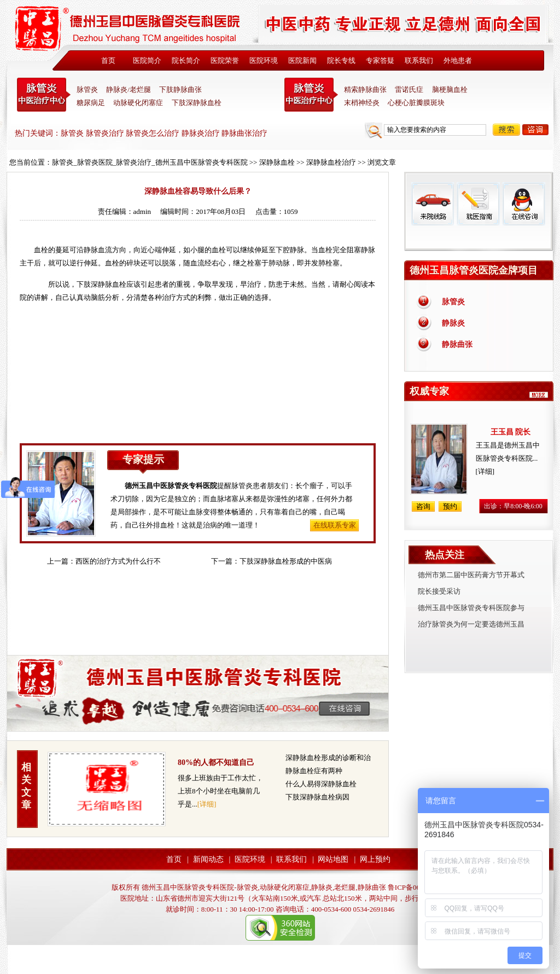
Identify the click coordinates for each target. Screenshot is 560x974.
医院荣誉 (225, 60)
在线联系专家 (335, 525)
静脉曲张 (457, 344)
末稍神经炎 (311, 95)
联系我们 (419, 60)
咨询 (535, 130)
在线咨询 (523, 204)
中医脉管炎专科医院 (44, 95)
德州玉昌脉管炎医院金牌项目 (474, 270)
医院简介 (147, 60)
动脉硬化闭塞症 (138, 103)
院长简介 (186, 60)
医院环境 (264, 60)
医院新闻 (302, 60)
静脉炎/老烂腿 (129, 89)
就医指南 (478, 204)
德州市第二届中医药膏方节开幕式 (471, 575)
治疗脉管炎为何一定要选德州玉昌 (471, 624)
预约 (450, 506)
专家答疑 (380, 60)
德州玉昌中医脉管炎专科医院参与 (471, 608)
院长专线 (341, 60)
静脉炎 (453, 323)
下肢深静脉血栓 (197, 103)
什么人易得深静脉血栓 (321, 784)
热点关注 (445, 555)
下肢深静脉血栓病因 (317, 797)
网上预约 (375, 859)
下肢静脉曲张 (180, 89)
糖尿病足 (91, 103)
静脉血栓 (112, 284)
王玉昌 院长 (511, 432)
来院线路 (433, 204)
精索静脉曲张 (365, 89)
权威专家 (429, 391)
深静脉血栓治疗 (331, 162)
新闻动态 (208, 859)
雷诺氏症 (409, 89)
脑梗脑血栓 (450, 89)
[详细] (207, 804)
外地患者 (458, 60)
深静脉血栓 (277, 162)
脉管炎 (87, 89)
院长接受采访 (439, 591)
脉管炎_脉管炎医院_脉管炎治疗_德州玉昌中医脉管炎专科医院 (150, 162)
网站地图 (333, 859)
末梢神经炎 (362, 103)
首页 (108, 60)
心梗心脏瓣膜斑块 (416, 103)
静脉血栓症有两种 (314, 771)
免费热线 (479, 238)
